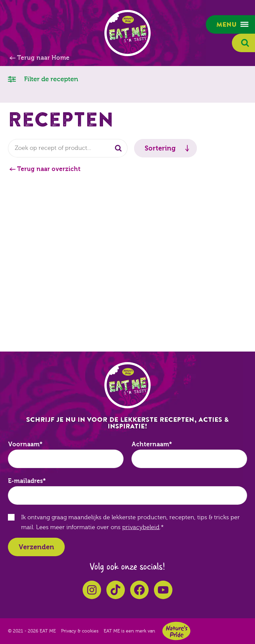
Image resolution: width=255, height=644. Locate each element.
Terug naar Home (43, 58)
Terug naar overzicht (49, 169)
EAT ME (127, 33)
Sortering (160, 148)
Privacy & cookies (80, 631)
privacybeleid (141, 527)
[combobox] (68, 148)
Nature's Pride (176, 631)
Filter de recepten (43, 79)
